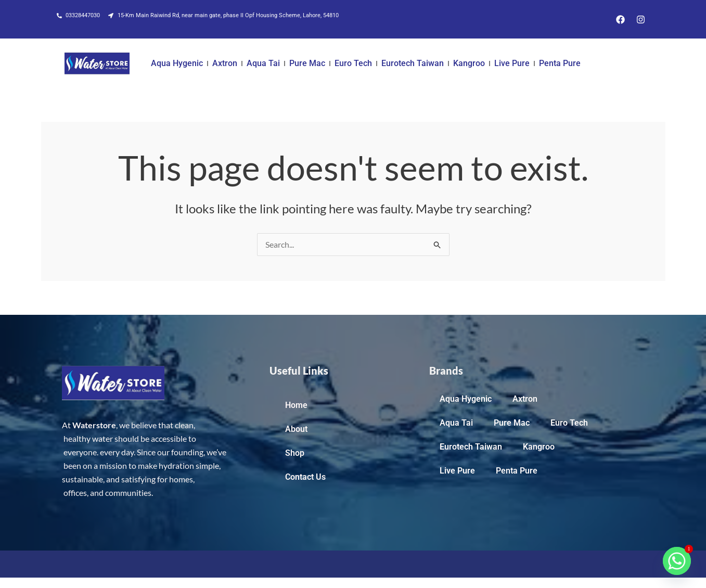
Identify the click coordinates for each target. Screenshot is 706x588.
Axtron (225, 63)
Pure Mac (307, 63)
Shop (295, 453)
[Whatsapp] (677, 561)
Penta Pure (560, 63)
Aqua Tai (263, 63)
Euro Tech (353, 63)
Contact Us (305, 477)
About (296, 429)
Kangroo (469, 63)
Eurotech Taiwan (413, 63)
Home (296, 405)
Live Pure (512, 63)
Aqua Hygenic (177, 63)
